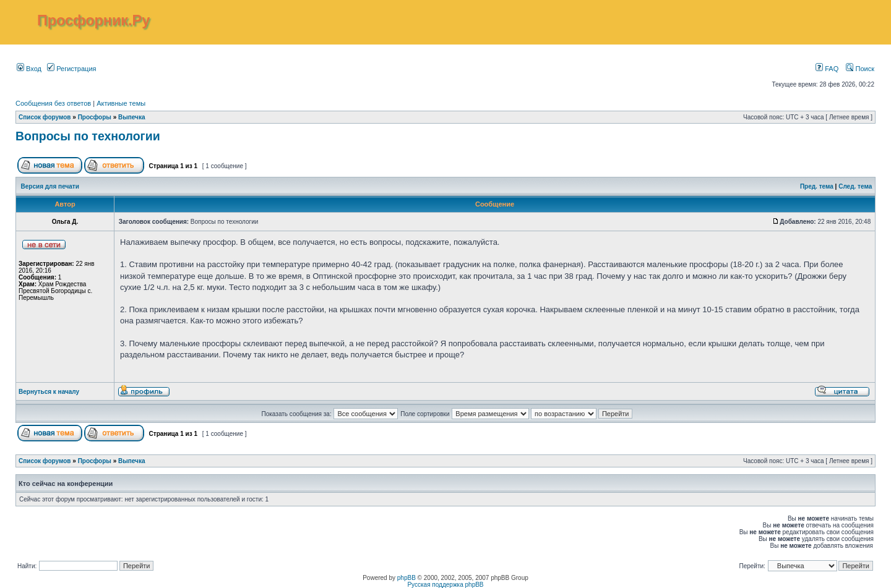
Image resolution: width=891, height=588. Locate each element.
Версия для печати (50, 186)
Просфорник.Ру (93, 20)
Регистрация (71, 69)
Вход (29, 69)
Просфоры (95, 117)
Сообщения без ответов (53, 103)
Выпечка (132, 117)
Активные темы (121, 103)
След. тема (855, 186)
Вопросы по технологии (88, 136)
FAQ (827, 69)
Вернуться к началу (49, 392)
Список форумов (45, 117)
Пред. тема (817, 186)
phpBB (407, 578)
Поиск (860, 69)
